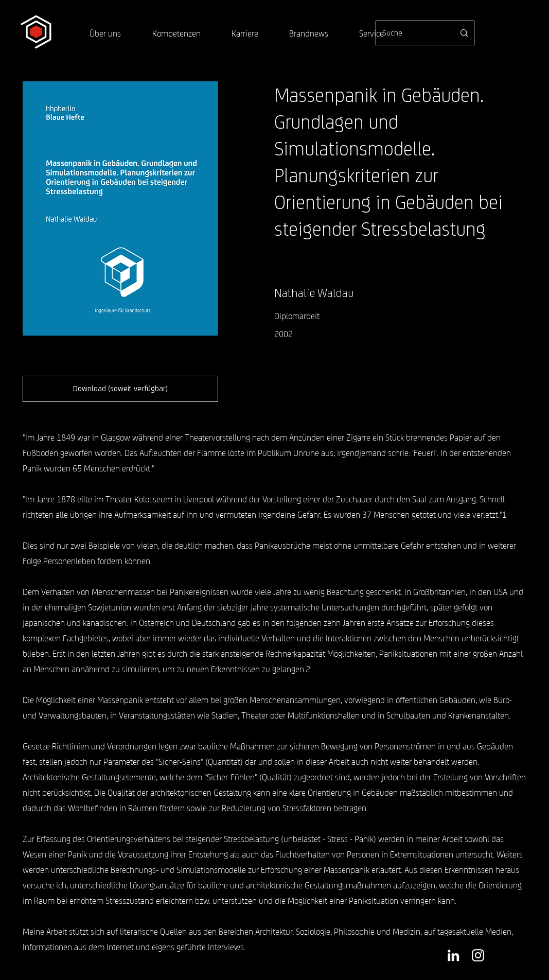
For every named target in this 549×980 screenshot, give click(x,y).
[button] (120, 389)
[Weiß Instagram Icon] (478, 955)
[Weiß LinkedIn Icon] (453, 955)
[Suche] (411, 33)
